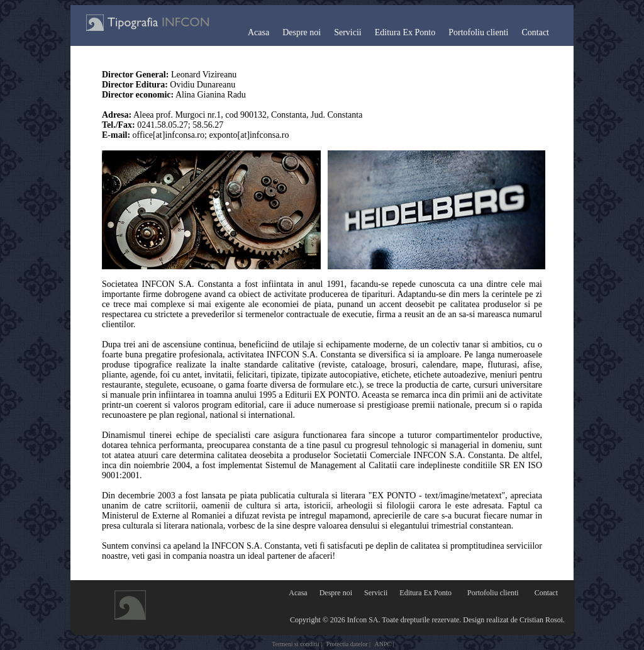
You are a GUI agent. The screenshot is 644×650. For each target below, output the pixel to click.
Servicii (348, 32)
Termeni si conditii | (297, 644)
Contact (535, 32)
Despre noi (302, 32)
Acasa (258, 32)
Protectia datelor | (348, 644)
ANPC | (385, 644)
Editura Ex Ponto (405, 32)
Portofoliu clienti (478, 32)
